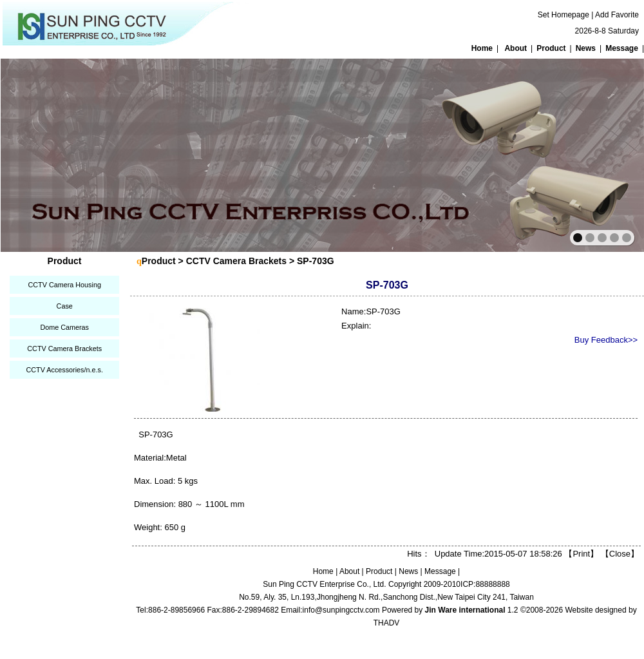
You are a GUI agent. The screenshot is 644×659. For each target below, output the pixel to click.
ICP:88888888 (485, 584)
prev (38, 154)
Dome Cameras (64, 327)
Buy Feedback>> (606, 340)
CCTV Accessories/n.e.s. (64, 370)
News (586, 48)
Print (581, 554)
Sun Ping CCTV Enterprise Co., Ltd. (324, 584)
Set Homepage (563, 15)
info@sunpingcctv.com (341, 610)
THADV (387, 623)
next (606, 154)
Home (482, 48)
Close (620, 554)
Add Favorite (617, 15)
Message (622, 48)
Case (65, 306)
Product (551, 48)
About (516, 48)
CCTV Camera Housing (64, 285)
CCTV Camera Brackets (64, 349)
